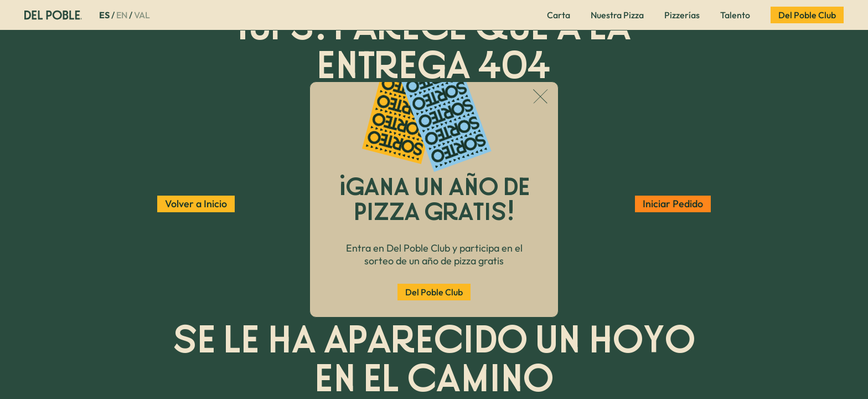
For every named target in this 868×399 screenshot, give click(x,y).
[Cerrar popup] (541, 98)
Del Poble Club (434, 292)
